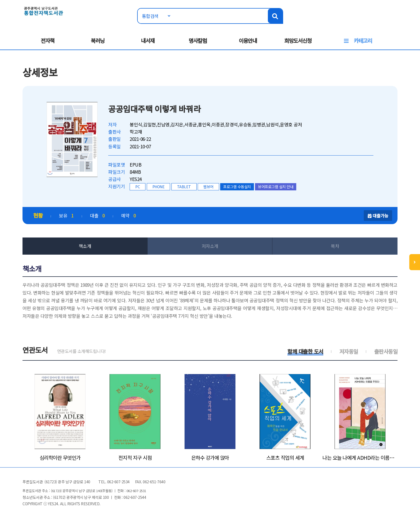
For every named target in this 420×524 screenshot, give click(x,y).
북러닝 (98, 41)
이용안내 (248, 41)
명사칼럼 (198, 41)
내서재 (148, 41)
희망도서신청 (298, 41)
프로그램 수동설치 (237, 187)
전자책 (48, 41)
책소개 (85, 246)
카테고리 (363, 41)
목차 (335, 246)
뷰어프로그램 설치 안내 (276, 187)
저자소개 (210, 246)
